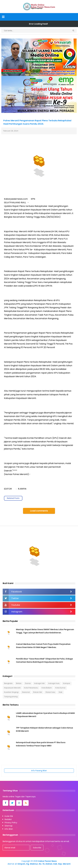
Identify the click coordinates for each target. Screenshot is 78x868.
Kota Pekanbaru (31, 688)
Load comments (39, 511)
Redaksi (8, 819)
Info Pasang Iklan (39, 771)
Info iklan (9, 829)
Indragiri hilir (39, 683)
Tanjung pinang (11, 697)
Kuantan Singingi (11, 692)
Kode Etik (9, 816)
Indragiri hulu (54, 683)
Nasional (26, 692)
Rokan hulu (50, 692)
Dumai (28, 683)
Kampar (67, 683)
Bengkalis (8, 683)
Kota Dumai (60, 688)
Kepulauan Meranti (12, 688)
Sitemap (9, 826)
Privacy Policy (11, 823)
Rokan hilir (38, 692)
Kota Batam (47, 688)
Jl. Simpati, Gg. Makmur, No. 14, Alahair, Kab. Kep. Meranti (43, 864)
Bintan (19, 683)
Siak (60, 692)
